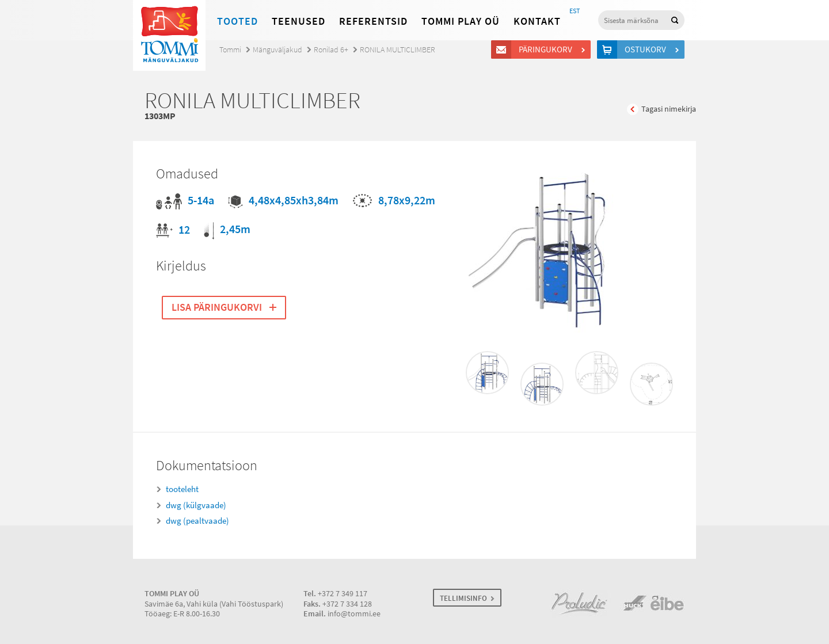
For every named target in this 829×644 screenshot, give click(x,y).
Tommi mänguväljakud (169, 35)
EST (575, 11)
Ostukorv (647, 49)
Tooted (237, 21)
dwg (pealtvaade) (197, 521)
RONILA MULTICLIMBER (398, 50)
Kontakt (537, 21)
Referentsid (373, 21)
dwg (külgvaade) (196, 505)
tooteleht (182, 489)
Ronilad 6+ (331, 50)
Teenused (298, 21)
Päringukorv (547, 49)
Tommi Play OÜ (461, 21)
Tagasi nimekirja (669, 109)
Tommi (230, 50)
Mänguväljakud (277, 50)
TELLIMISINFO (463, 598)
